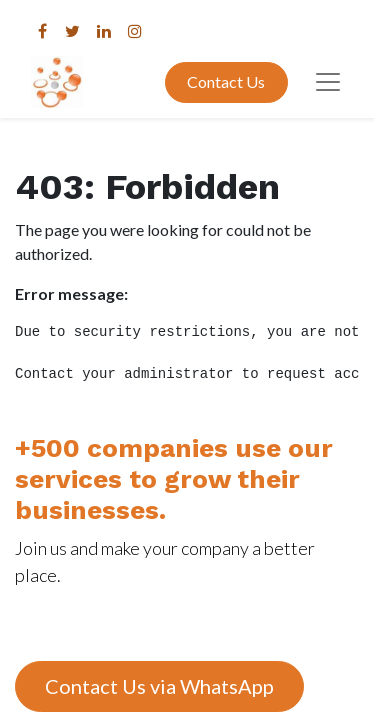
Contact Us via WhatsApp (159, 686)
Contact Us (226, 81)
